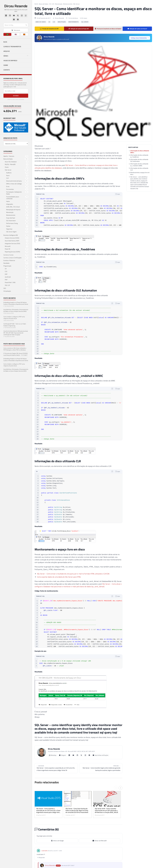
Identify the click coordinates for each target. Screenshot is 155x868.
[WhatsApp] (26, 16)
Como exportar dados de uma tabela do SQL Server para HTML (59, 577)
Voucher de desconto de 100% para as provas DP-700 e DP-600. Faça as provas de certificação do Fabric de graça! (16, 333)
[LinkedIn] (6, 16)
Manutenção (59, 4)
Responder (41, 857)
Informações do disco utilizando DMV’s (140, 152)
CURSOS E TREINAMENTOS (12, 47)
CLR (53, 4)
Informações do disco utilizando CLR (139, 169)
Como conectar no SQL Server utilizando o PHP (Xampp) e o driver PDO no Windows (15, 349)
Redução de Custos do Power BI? (79, 29)
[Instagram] (22, 16)
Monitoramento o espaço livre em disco (140, 173)
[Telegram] (14, 20)
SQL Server (76, 4)
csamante (44, 851)
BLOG (5, 42)
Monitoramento (68, 4)
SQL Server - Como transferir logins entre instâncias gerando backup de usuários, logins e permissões (101, 768)
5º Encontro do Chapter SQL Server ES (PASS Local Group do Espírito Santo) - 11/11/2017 (16, 354)
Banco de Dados (44, 4)
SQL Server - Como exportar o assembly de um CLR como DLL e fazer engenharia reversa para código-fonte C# (56, 768)
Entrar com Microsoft (100, 841)
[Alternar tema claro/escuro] (16, 30)
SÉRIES (16, 56)
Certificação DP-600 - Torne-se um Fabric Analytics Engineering (15, 325)
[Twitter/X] (18, 16)
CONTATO (7, 70)
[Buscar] (16, 25)
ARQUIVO (7, 51)
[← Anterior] (116, 788)
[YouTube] (14, 16)
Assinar (16, 96)
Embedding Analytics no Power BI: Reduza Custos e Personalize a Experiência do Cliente (16, 303)
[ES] (24, 34)
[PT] (7, 34)
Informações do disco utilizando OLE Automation (139, 160)
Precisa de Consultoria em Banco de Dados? (108, 29)
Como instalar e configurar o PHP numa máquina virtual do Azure (14, 318)
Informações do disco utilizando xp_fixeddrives (139, 156)
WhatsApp (53, 755)
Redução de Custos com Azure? (137, 29)
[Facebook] (18, 20)
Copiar (118, 194)
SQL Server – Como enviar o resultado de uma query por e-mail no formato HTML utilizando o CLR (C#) (73, 574)
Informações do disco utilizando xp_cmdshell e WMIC (139, 165)
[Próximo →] (121, 788)
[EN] (16, 34)
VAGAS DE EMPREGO (10, 61)
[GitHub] (10, 16)
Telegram (63, 755)
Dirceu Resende (16, 6)
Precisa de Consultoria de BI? (49, 29)
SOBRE (6, 65)
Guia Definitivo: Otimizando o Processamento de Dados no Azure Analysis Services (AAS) (16, 310)
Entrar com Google (57, 841)
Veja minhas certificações (101, 755)
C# (50, 4)
